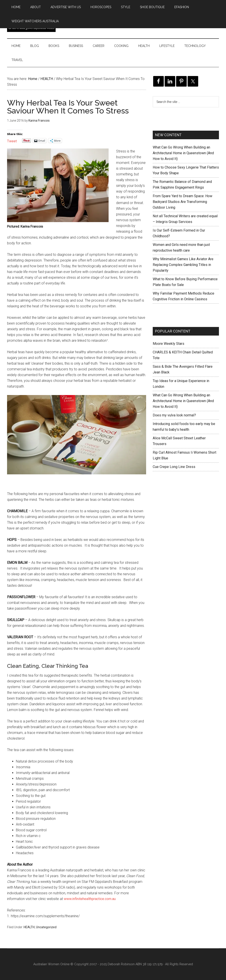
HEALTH (29, 927)
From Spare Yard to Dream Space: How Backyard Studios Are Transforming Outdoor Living (183, 202)
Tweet (12, 141)
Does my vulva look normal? (174, 415)
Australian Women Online (51, 964)
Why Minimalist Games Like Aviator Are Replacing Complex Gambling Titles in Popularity (183, 265)
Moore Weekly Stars (169, 344)
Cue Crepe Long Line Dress (174, 467)
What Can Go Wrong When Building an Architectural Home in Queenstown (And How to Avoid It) (183, 153)
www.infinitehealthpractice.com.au (90, 899)
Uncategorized (46, 927)
